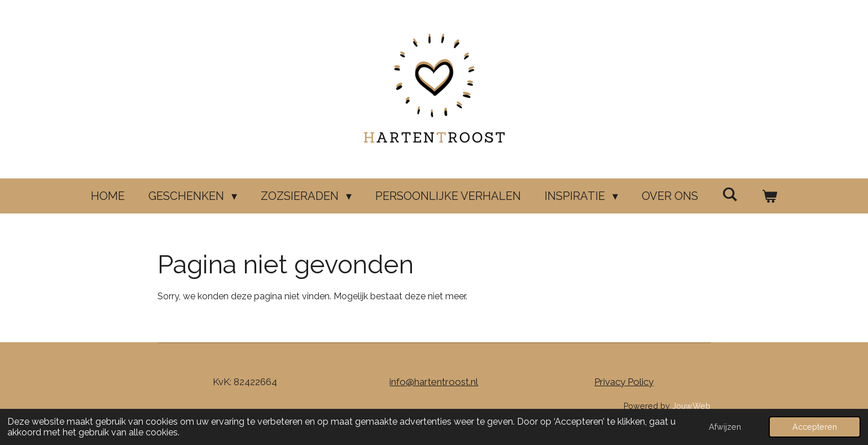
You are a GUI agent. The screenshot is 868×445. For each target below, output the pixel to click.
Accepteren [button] (815, 427)
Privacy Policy (624, 382)
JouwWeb (691, 406)
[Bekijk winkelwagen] (769, 196)
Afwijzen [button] (725, 427)
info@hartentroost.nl (434, 382)
